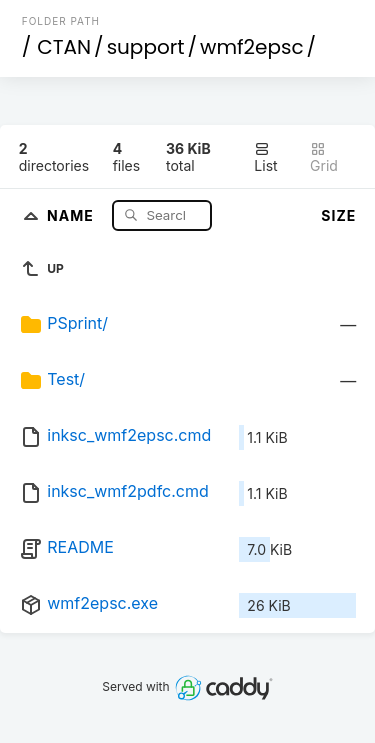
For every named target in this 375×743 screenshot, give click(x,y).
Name (72, 214)
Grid (324, 157)
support (146, 47)
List (265, 157)
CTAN (64, 47)
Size (338, 215)
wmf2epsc (252, 47)
